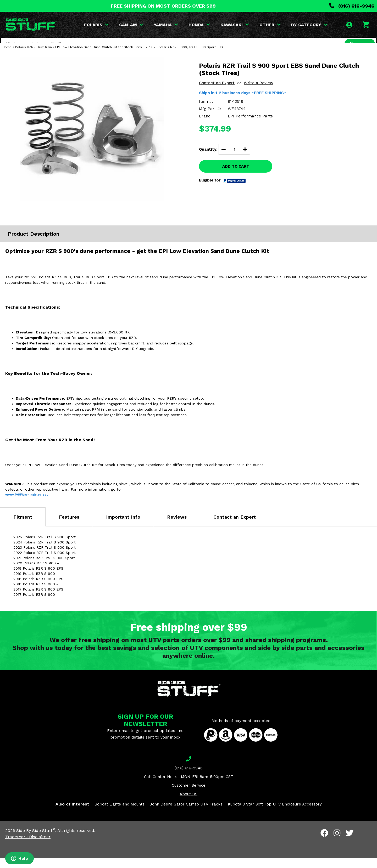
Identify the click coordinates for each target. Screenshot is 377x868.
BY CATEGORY (310, 25)
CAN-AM (132, 25)
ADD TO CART (236, 176)
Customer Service (189, 795)
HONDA (200, 25)
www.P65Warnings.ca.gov (27, 504)
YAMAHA (167, 25)
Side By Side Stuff (36, 840)
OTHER (271, 25)
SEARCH (358, 44)
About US (188, 804)
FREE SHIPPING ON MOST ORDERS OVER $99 (163, 6)
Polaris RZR (24, 57)
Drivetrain (44, 57)
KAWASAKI (236, 25)
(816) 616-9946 (352, 6)
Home (7, 57)
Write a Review (259, 93)
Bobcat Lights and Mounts (120, 814)
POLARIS (97, 25)
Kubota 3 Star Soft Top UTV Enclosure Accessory (275, 814)
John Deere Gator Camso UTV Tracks (186, 814)
